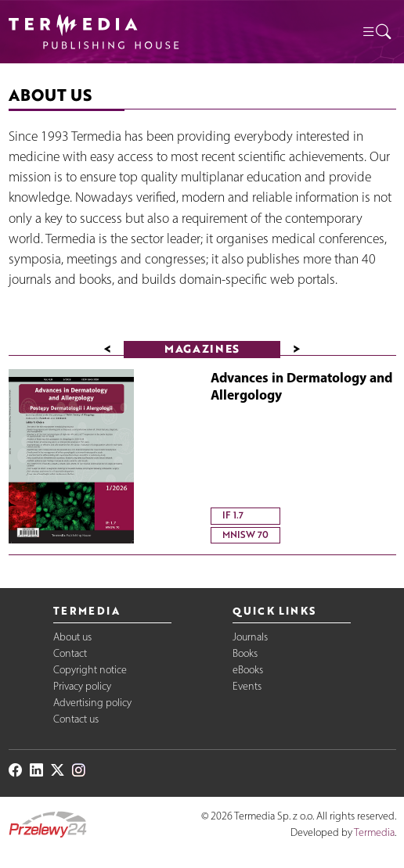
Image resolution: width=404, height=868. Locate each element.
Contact (70, 653)
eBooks (248, 670)
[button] (376, 32)
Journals (250, 637)
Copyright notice (90, 670)
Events (247, 686)
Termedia (374, 832)
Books (245, 653)
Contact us (76, 719)
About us (72, 637)
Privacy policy (82, 686)
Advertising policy (92, 703)
